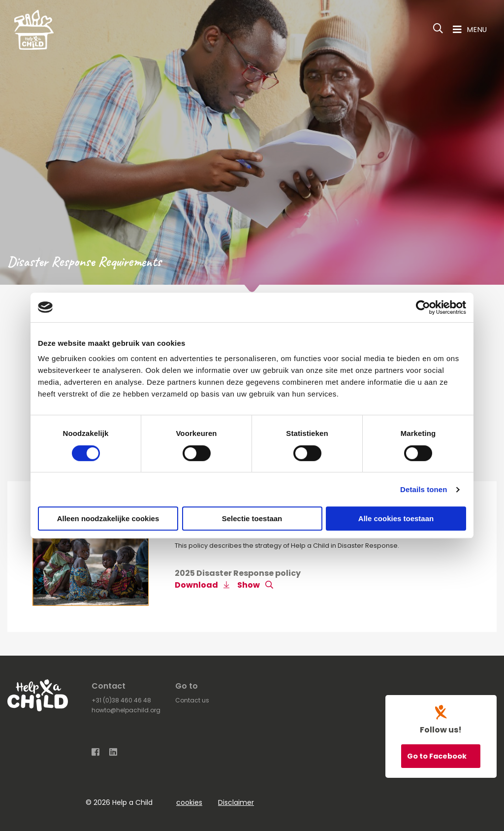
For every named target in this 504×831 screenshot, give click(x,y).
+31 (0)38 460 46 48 (121, 700)
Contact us (192, 700)
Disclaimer (236, 802)
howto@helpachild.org (126, 710)
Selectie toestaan (252, 518)
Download (202, 585)
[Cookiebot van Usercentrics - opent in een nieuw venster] (423, 307)
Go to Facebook (438, 756)
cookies (189, 802)
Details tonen (424, 489)
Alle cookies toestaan (396, 518)
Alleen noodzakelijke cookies (108, 518)
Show (255, 585)
